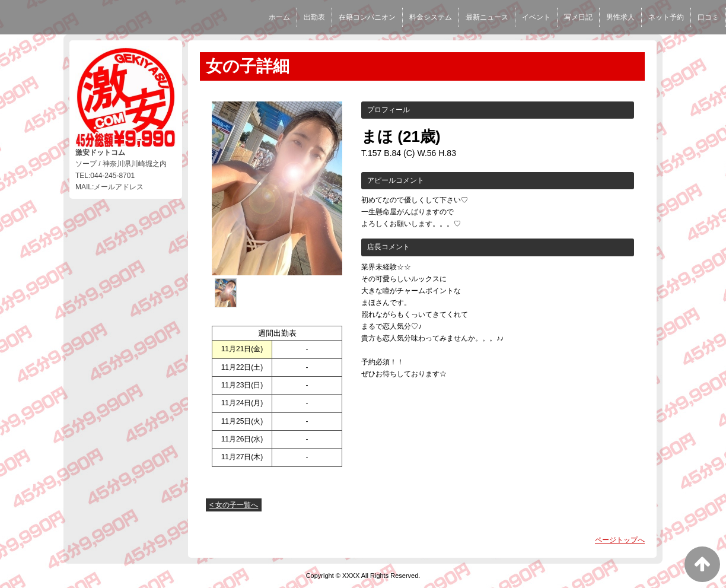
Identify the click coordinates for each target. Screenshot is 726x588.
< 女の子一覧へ (234, 505)
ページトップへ (620, 540)
